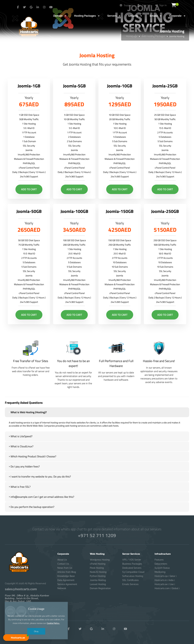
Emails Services (130, 584)
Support (126, 5)
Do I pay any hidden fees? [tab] (24, 467)
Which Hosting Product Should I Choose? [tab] (32, 457)
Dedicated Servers (132, 568)
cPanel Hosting (98, 564)
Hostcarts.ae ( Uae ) (165, 584)
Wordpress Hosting (100, 560)
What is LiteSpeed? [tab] (20, 437)
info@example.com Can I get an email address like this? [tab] (41, 498)
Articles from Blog (67, 572)
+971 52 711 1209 (97, 535)
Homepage (132, 36)
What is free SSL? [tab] (19, 488)
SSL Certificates (130, 580)
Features (159, 560)
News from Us (65, 568)
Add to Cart (29, 189)
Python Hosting (98, 576)
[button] (16, 638)
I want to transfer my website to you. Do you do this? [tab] (39, 477)
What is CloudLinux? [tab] (21, 447)
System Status (162, 568)
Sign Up (144, 5)
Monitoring (160, 572)
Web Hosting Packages (153, 36)
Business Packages (132, 564)
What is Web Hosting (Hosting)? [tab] (27, 413)
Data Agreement (66, 580)
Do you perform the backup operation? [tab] (31, 508)
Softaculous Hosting (133, 576)
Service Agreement (67, 584)
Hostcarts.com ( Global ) (167, 588)
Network (62, 588)
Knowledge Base (66, 576)
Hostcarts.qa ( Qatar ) (166, 576)
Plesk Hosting (97, 568)
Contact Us (63, 564)
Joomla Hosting (98, 580)
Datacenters (161, 564)
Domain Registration (100, 588)
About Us (62, 560)
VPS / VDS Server (132, 560)
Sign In (161, 5)
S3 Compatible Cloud (133, 572)
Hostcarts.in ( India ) (165, 580)
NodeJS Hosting (98, 572)
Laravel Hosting (98, 584)
